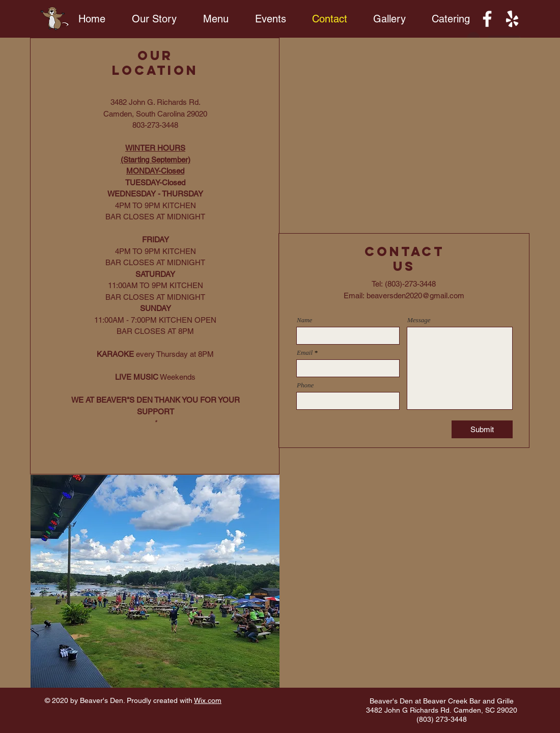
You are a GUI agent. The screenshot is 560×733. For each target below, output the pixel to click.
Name (304, 320)
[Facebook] (487, 19)
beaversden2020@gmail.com (415, 295)
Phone (305, 385)
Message (419, 320)
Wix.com (208, 700)
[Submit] (482, 429)
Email (305, 353)
